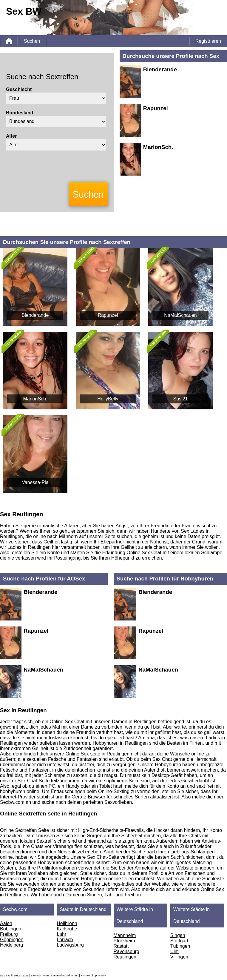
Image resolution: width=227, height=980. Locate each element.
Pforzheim (124, 941)
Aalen (6, 923)
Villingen (179, 957)
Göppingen (12, 940)
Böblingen (11, 929)
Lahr (109, 895)
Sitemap (36, 976)
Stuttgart (179, 941)
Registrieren (208, 41)
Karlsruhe (67, 929)
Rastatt (121, 946)
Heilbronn (67, 923)
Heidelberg (11, 945)
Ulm (175, 951)
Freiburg (134, 895)
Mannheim (125, 935)
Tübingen (180, 946)
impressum (99, 976)
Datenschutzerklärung (65, 976)
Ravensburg (126, 951)
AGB (46, 976)
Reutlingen (125, 957)
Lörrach (65, 940)
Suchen (32, 41)
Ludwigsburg (70, 945)
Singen (95, 895)
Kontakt (85, 976)
